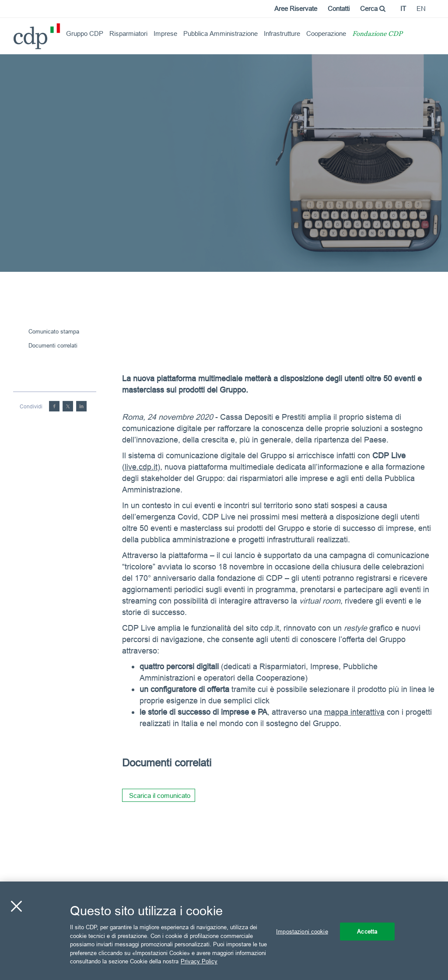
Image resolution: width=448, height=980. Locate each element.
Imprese (165, 33)
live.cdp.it (141, 467)
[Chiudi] (16, 906)
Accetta (367, 931)
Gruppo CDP (85, 33)
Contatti (339, 9)
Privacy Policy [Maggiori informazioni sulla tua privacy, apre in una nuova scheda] (199, 961)
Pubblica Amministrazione (220, 33)
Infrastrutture (282, 33)
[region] (224, 931)
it (403, 9)
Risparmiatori (128, 33)
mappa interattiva (354, 712)
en (421, 9)
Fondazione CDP (377, 34)
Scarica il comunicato (160, 796)
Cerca (373, 9)
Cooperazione (326, 33)
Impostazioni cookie (302, 931)
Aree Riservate (296, 9)
